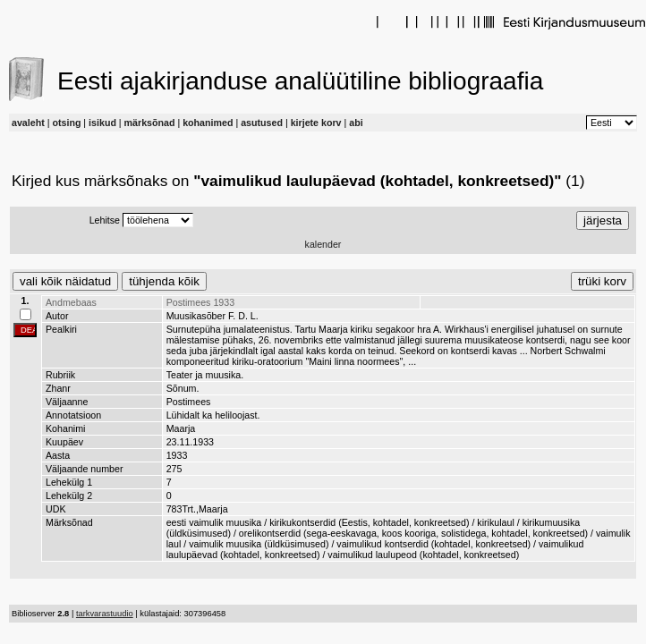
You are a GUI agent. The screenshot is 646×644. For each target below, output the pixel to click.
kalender (323, 244)
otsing (66, 123)
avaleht (28, 123)
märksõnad (150, 123)
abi (356, 123)
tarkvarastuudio (105, 614)
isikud (102, 123)
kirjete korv (316, 123)
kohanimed (208, 123)
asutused (262, 123)
